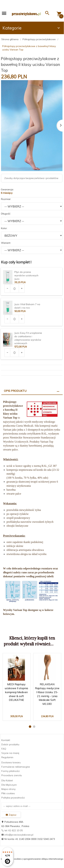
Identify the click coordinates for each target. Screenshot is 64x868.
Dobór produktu (10, 744)
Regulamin (7, 757)
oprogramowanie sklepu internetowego (43, 859)
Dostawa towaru (11, 762)
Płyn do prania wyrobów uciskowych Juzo (26, 275)
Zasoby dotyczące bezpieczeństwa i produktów (31, 178)
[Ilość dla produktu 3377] (15, 353)
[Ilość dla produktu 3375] (15, 319)
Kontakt (6, 740)
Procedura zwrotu (12, 775)
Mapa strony (8, 789)
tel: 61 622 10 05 (12, 830)
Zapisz (11, 815)
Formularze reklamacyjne (16, 767)
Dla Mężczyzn (9, 785)
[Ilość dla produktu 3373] (15, 288)
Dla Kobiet (7, 780)
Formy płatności (10, 771)
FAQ (4, 749)
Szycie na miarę (10, 753)
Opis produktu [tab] (15, 391)
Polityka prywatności (13, 798)
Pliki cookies (8, 793)
